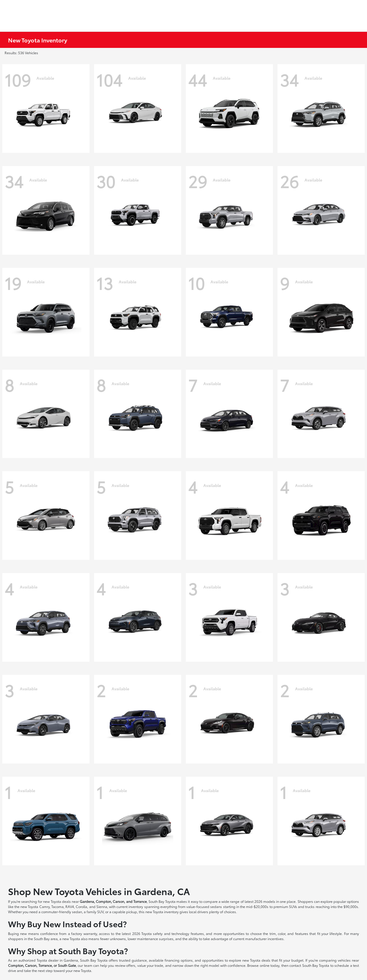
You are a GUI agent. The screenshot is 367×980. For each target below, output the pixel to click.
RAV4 (70, 906)
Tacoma (57, 906)
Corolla (81, 906)
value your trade (150, 965)
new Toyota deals (57, 901)
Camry (44, 906)
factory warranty (84, 933)
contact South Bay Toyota (309, 965)
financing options (179, 960)
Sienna (102, 906)
